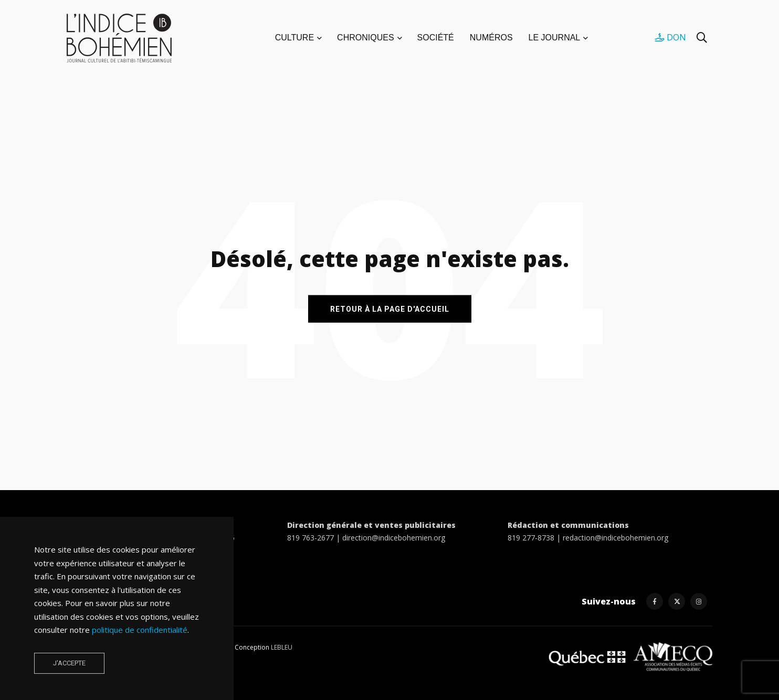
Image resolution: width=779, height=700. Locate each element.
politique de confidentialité (140, 630)
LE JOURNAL (555, 38)
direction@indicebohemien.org (394, 538)
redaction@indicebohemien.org (615, 538)
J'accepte (69, 663)
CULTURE (294, 38)
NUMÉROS (491, 38)
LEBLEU (282, 647)
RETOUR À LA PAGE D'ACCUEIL (390, 309)
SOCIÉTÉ (436, 38)
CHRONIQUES (365, 38)
